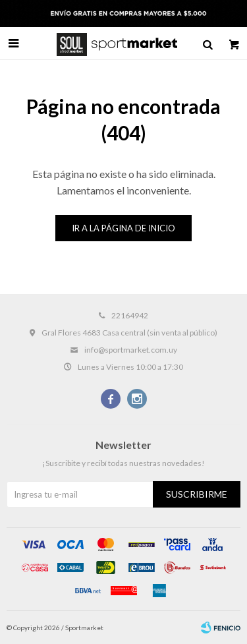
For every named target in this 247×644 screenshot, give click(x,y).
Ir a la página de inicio (123, 228)
